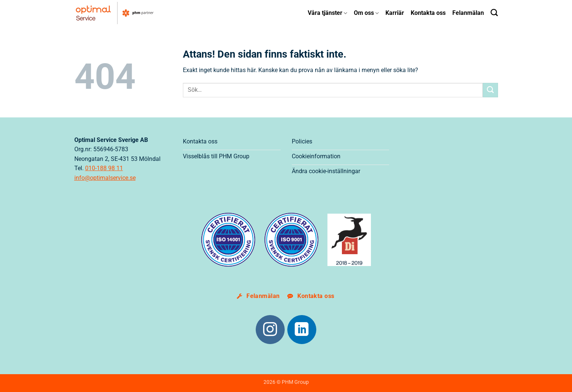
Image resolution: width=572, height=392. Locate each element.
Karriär (395, 13)
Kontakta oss (428, 13)
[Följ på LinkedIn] (302, 330)
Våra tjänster (327, 13)
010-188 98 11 (104, 168)
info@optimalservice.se (105, 178)
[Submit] (490, 90)
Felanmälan (468, 13)
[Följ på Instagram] (270, 330)
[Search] (494, 12)
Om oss (366, 13)
